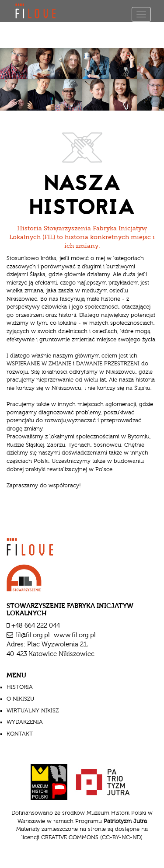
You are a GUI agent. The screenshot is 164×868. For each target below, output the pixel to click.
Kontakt (20, 734)
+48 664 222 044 (36, 626)
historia (20, 687)
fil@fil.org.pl (33, 635)
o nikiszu (20, 699)
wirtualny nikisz (33, 711)
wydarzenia (25, 722)
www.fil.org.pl (75, 635)
